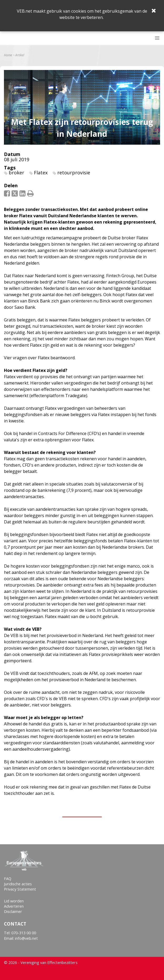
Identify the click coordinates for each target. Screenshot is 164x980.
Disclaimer (13, 911)
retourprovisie (74, 173)
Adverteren (14, 906)
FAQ (8, 879)
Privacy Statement (20, 889)
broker (16, 173)
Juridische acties (18, 884)
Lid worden (14, 901)
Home (8, 55)
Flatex (41, 173)
